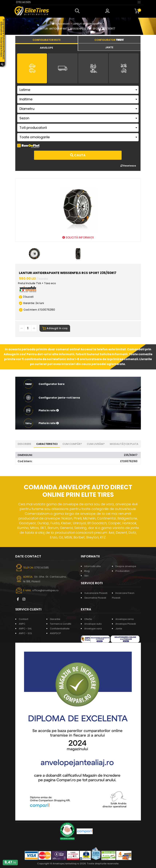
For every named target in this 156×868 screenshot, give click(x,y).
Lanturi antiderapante (87, 24)
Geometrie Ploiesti (95, 598)
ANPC (22, 624)
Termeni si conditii (61, 624)
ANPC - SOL (25, 633)
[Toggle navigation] (139, 2)
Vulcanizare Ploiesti (96, 593)
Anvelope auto (93, 624)
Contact (23, 619)
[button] (78, 11)
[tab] (47, 47)
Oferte (88, 619)
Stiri (86, 576)
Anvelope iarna (125, 619)
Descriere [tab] (24, 444)
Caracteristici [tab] (47, 444)
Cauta (78, 155)
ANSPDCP (55, 633)
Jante (119, 629)
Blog (87, 571)
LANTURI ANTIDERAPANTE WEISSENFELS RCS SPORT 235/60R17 (77, 29)
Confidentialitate (60, 629)
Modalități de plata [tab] (124, 444)
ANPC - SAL (25, 629)
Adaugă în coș (55, 328)
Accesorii (64, 24)
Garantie (55, 619)
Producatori (122, 571)
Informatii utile (93, 566)
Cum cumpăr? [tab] (72, 444)
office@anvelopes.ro (45, 590)
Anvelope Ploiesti (126, 624)
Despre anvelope (126, 566)
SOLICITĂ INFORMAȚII (78, 237)
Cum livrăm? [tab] (96, 444)
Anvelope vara (93, 629)
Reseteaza (128, 166)
